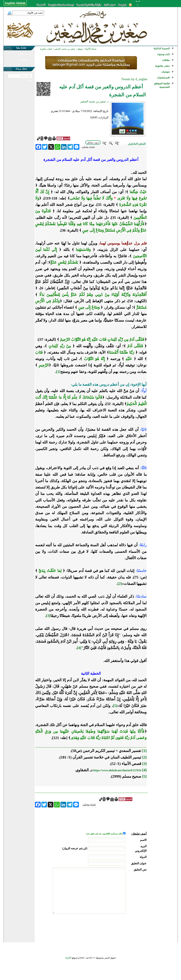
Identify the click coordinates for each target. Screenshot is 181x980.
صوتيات (166, 72)
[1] (58, 372)
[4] (79, 648)
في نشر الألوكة (24, 60)
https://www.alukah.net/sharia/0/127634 (117, 770)
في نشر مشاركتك (24, 54)
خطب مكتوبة (162, 66)
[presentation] (120, 927)
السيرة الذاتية (162, 48)
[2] (120, 584)
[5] (115, 706)
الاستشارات (163, 78)
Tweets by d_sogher (134, 79)
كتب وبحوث (163, 54)
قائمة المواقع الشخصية (162, 85)
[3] (48, 616)
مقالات (166, 60)
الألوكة (68, 958)
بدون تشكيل (93, 143)
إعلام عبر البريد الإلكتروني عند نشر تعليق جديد (104, 834)
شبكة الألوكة (91, 49)
